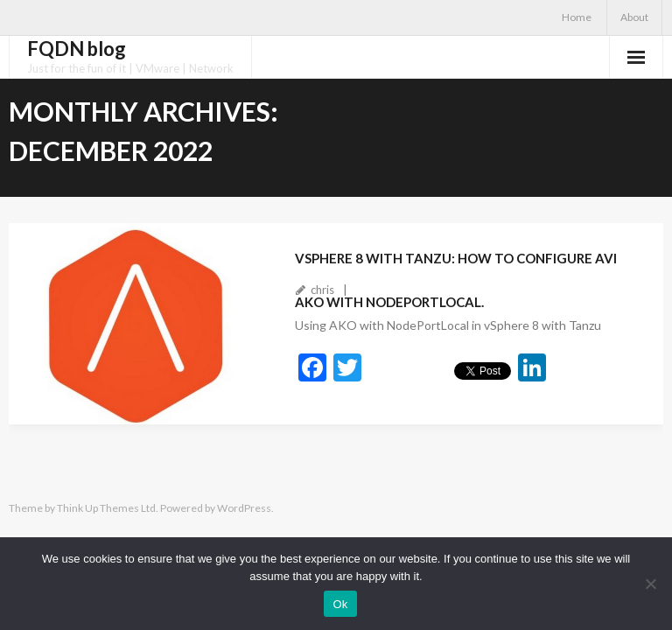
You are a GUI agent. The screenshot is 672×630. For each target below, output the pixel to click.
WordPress (244, 508)
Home (577, 17)
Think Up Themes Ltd (106, 508)
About (634, 17)
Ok (340, 604)
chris (322, 290)
